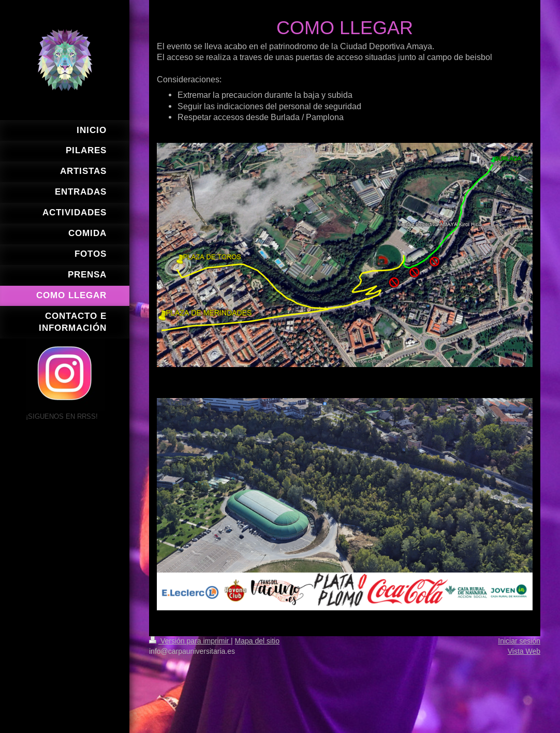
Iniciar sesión (519, 641)
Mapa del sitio (257, 641)
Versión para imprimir (190, 641)
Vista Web (524, 651)
